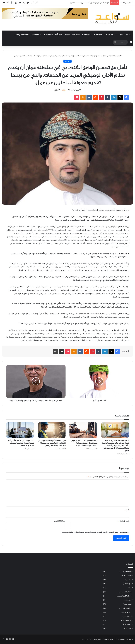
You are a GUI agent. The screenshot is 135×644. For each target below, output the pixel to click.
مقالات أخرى (58, 34)
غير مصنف (128, 600)
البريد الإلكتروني (123, 521)
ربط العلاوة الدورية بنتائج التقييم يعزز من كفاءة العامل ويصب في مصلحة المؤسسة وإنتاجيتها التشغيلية (84, 443)
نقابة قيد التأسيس (123, 596)
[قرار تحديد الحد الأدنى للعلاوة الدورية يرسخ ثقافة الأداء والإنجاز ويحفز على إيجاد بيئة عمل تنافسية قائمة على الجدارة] (52, 430)
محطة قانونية (87, 34)
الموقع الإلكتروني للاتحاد (22, 34)
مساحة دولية (48, 34)
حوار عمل (67, 34)
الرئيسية (129, 34)
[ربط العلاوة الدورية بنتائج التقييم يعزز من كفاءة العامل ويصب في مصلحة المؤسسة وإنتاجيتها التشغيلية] (83, 430)
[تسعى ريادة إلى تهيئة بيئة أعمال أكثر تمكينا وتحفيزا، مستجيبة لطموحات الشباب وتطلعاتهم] (20, 430)
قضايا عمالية (110, 34)
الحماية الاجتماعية (126, 571)
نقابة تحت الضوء (124, 592)
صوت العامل (76, 34)
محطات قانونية (126, 620)
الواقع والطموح (124, 608)
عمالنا (121, 34)
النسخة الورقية (37, 34)
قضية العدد (125, 612)
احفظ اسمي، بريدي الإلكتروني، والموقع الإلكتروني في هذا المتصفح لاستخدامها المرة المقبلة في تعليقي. (94, 532)
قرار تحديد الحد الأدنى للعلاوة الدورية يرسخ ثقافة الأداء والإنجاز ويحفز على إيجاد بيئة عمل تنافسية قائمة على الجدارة (52, 443)
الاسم (127, 510)
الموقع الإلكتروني (60, 521)
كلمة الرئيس (97, 34)
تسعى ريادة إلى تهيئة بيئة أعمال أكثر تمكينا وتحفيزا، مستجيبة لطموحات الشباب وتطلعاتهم (21, 443)
